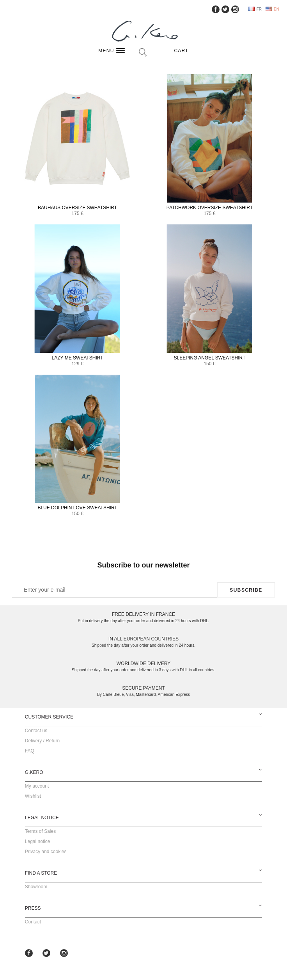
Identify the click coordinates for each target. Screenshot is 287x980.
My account (37, 786)
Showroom (36, 887)
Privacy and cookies (46, 852)
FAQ (30, 751)
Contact (33, 922)
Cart (181, 51)
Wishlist (33, 796)
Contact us (36, 731)
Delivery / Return (42, 741)
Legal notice (38, 841)
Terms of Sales (40, 831)
